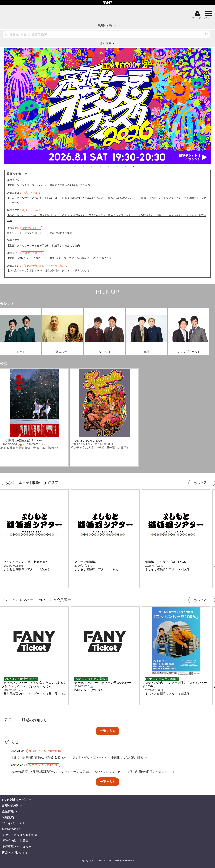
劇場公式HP (10, 806)
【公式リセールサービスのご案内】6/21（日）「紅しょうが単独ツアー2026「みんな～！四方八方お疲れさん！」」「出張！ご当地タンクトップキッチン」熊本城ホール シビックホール (106, 200)
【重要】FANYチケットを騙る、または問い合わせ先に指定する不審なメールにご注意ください (60, 258)
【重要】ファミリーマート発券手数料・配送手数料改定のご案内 (43, 246)
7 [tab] (130, 167)
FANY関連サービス (15, 800)
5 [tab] (113, 167)
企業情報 (8, 811)
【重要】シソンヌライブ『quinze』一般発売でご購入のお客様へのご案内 (48, 185)
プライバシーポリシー (17, 823)
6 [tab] (121, 167)
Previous (6, 102)
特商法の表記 (11, 829)
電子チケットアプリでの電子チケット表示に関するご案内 (39, 233)
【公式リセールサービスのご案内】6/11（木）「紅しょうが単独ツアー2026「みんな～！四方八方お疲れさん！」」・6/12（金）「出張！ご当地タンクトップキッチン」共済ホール (106, 218)
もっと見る (202, 483)
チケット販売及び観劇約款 (20, 835)
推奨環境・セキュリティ (18, 847)
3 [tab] (96, 167)
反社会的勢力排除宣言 (17, 841)
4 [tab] (104, 167)
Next (209, 102)
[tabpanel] (107, 106)
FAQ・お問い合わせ (15, 852)
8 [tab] (138, 167)
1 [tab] (79, 167)
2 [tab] (88, 167)
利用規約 (8, 817)
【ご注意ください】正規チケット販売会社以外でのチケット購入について (48, 271)
